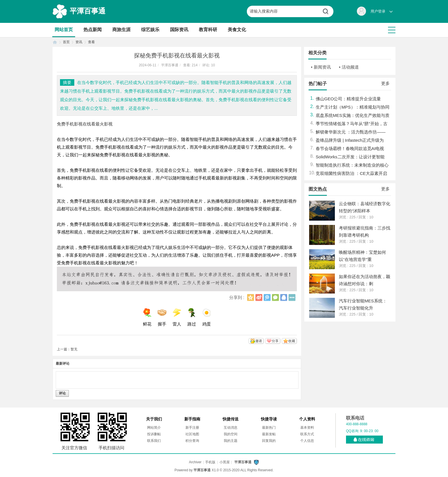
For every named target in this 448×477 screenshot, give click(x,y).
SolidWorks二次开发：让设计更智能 (350, 157)
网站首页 (64, 30)
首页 (55, 42)
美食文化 (237, 30)
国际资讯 (179, 30)
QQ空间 (251, 298)
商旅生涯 (121, 30)
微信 (275, 298)
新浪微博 (259, 298)
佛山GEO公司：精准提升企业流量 (348, 99)
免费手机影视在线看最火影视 (85, 124)
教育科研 (208, 30)
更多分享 (292, 298)
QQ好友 (284, 298)
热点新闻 (93, 30)
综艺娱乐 (150, 30)
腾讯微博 (267, 298)
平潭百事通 (88, 11)
